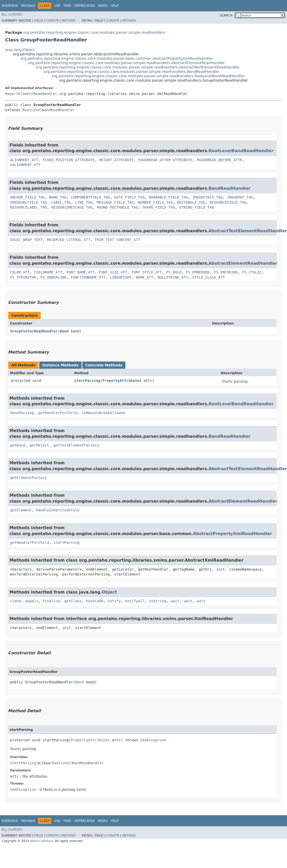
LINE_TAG (84, 202)
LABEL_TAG (61, 202)
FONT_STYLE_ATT (147, 272)
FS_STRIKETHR (23, 277)
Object (110, 592)
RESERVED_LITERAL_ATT (69, 240)
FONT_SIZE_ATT (113, 272)
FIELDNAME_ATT (48, 272)
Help (115, 6)
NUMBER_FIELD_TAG (155, 202)
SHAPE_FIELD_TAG (159, 207)
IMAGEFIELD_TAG (207, 197)
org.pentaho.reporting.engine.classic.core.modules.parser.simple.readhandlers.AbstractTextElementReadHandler (138, 67)
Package (28, 6)
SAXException (153, 740)
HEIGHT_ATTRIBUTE (116, 160)
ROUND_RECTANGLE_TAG (117, 207)
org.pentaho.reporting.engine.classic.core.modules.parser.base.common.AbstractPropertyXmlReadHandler (117, 58)
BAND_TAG (58, 197)
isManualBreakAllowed (103, 413)
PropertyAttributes (122, 381)
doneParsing (22, 413)
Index (103, 6)
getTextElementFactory (76, 445)
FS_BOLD (174, 272)
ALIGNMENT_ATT (24, 160)
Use (57, 6)
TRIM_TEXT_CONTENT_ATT (118, 240)
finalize (51, 601)
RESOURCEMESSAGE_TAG (72, 207)
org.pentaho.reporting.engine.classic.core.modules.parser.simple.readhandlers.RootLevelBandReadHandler (148, 76)
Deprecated (85, 6)
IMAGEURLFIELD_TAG (28, 202)
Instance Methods (60, 365)
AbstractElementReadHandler (243, 263)
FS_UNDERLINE (53, 277)
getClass (73, 601)
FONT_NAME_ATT (81, 272)
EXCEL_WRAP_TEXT (26, 240)
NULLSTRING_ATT (173, 277)
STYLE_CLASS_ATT (208, 277)
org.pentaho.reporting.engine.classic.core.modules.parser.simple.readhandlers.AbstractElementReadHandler (127, 63)
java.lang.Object (20, 50)
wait (175, 601)
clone (15, 601)
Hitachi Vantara (41, 841)
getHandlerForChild (58, 413)
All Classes (12, 14)
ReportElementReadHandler (31, 94)
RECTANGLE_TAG (191, 202)
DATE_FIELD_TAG (129, 197)
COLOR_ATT (20, 272)
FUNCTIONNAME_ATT (88, 277)
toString (158, 601)
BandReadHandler (229, 188)
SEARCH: (227, 15)
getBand (18, 445)
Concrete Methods (104, 365)
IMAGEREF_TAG (240, 197)
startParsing (87, 381)
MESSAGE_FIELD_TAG (115, 202)
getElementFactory (28, 478)
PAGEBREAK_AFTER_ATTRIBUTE (165, 160)
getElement (21, 510)
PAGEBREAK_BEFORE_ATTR (219, 160)
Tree (67, 6)
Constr (52, 21)
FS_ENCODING (226, 272)
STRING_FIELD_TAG (197, 207)
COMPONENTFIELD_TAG (90, 197)
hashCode (95, 601)
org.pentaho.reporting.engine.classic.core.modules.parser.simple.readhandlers (94, 32)
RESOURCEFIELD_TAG (228, 202)
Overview (10, 6)
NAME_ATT (145, 277)
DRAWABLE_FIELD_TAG (168, 197)
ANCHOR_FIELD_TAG (27, 197)
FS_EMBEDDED (198, 272)
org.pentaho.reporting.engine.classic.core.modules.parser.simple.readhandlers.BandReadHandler (132, 72)
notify (114, 601)
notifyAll (135, 601)
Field (38, 21)
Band (64, 331)
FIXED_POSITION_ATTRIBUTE (68, 160)
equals (32, 601)
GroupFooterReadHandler (34, 331)
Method (69, 21)
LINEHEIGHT (121, 277)
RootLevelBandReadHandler (48, 110)
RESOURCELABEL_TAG (28, 207)
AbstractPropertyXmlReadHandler (233, 534)
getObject (39, 445)
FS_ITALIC (252, 272)
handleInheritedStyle (58, 510)
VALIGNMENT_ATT (25, 165)
